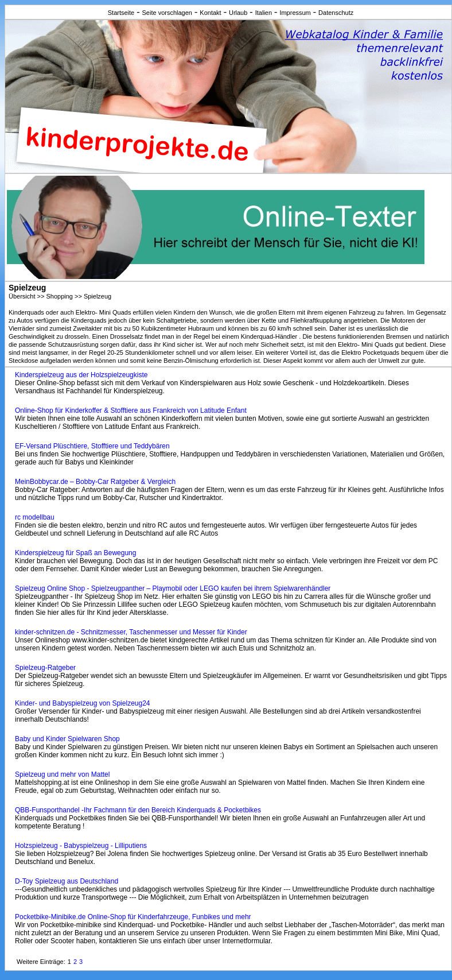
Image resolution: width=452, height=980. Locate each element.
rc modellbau (35, 517)
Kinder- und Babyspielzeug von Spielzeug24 (83, 703)
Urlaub (238, 13)
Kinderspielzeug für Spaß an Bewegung (75, 553)
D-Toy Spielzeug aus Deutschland (67, 881)
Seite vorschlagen (167, 13)
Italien (264, 13)
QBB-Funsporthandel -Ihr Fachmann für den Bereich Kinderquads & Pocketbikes (138, 810)
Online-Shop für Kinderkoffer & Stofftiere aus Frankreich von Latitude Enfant (131, 410)
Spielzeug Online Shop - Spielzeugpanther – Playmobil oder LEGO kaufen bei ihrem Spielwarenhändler (173, 588)
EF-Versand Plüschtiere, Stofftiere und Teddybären (92, 446)
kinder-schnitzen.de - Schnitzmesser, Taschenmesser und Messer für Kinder (131, 632)
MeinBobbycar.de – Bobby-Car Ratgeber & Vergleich (95, 482)
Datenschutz (336, 13)
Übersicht (22, 296)
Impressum (295, 13)
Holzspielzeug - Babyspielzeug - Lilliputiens (81, 846)
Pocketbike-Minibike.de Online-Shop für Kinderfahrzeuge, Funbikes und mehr (133, 917)
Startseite (121, 13)
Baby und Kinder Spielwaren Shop (67, 739)
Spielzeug (98, 296)
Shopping (59, 296)
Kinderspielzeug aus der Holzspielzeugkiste (81, 375)
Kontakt (210, 13)
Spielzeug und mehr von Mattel (62, 774)
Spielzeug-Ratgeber (45, 668)
